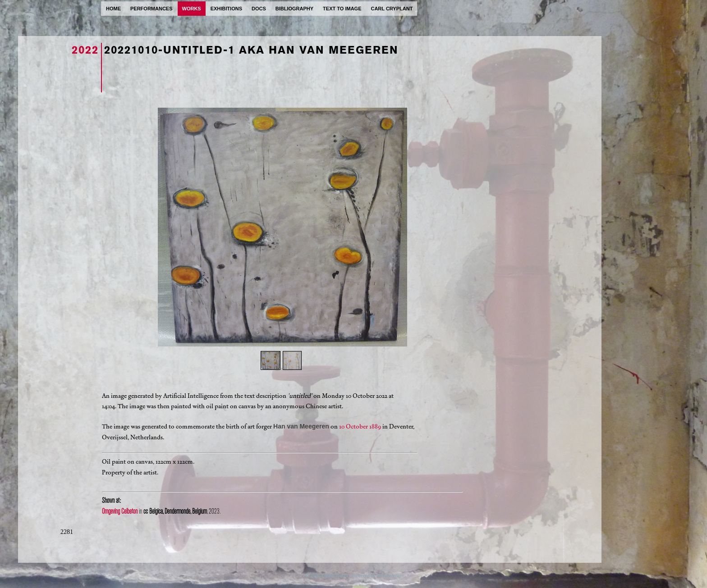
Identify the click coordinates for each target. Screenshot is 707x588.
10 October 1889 (360, 426)
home (113, 9)
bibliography (294, 9)
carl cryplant (392, 9)
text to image (342, 9)
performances (151, 9)
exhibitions (226, 9)
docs (259, 9)
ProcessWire (389, 575)
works (192, 9)
